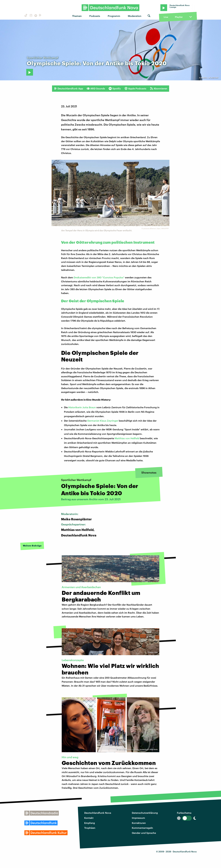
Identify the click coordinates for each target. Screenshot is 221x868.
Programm (114, 16)
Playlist (179, 17)
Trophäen (90, 828)
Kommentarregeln (142, 828)
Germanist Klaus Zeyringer (103, 421)
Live (166, 17)
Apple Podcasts (135, 88)
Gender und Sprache (144, 833)
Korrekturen (139, 823)
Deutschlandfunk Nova (98, 813)
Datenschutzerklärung (145, 813)
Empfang (90, 823)
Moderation (135, 16)
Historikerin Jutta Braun (82, 407)
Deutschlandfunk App (68, 88)
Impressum (138, 818)
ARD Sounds (96, 88)
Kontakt (89, 818)
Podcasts (95, 16)
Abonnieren (159, 88)
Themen (77, 16)
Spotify (115, 88)
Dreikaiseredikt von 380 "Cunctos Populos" (99, 277)
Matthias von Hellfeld (127, 438)
